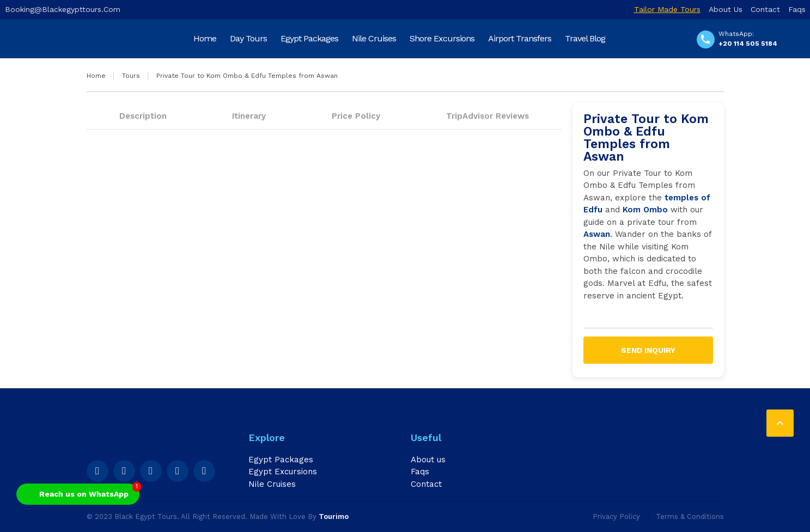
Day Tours (248, 38)
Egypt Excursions (283, 472)
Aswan (597, 234)
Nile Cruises (374, 38)
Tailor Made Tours (667, 9)
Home (205, 38)
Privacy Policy (616, 516)
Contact (765, 9)
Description (143, 116)
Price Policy (356, 116)
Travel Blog (585, 38)
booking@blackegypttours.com (63, 9)
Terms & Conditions (690, 516)
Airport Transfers (520, 38)
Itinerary (249, 116)
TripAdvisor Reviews (488, 116)
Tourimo (334, 516)
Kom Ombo (645, 210)
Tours (131, 76)
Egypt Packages (309, 38)
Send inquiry (648, 350)
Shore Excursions (442, 38)
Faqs (797, 9)
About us (726, 9)
